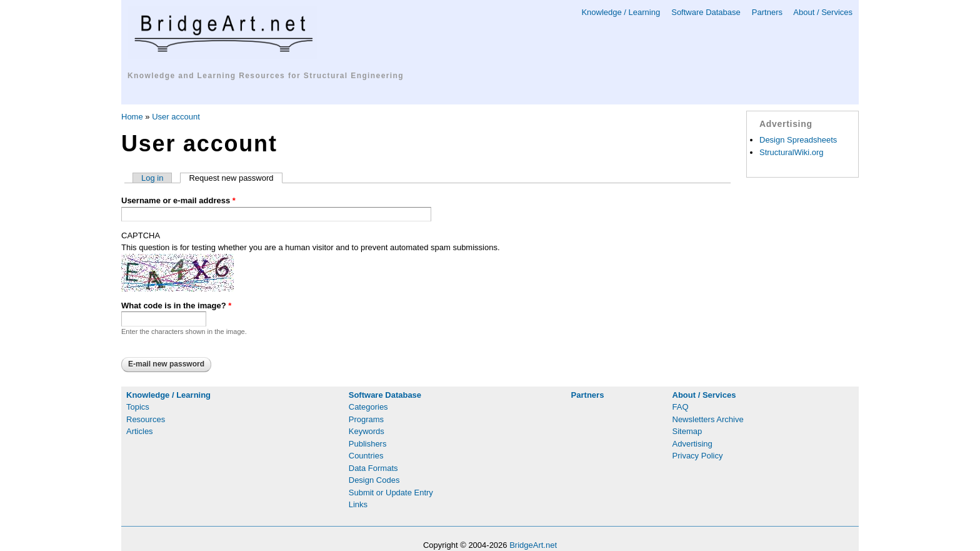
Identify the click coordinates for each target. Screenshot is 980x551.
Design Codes (374, 480)
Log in (152, 178)
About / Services (823, 12)
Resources (146, 419)
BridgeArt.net (533, 545)
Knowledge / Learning (621, 12)
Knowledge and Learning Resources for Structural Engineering (266, 76)
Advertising (692, 444)
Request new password (235, 178)
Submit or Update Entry (391, 493)
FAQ (681, 407)
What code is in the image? (176, 306)
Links (358, 504)
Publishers (368, 444)
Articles (140, 431)
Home (132, 117)
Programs (366, 419)
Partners (767, 12)
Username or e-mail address (178, 200)
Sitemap (687, 431)
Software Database (706, 12)
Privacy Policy (698, 456)
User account (176, 117)
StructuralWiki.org (792, 152)
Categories (368, 407)
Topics (138, 407)
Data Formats (373, 468)
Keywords (367, 431)
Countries (366, 456)
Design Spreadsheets (798, 140)
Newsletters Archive (708, 419)
